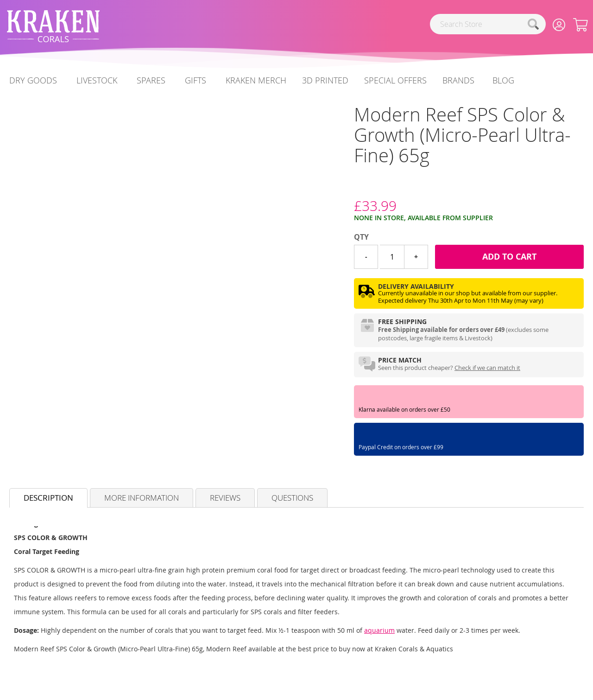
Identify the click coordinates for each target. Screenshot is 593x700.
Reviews (225, 498)
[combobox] (488, 24)
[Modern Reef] (354, 188)
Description (48, 498)
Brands (458, 80)
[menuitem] (503, 80)
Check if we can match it (487, 368)
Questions (292, 498)
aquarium (379, 630)
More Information (142, 498)
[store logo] (53, 26)
